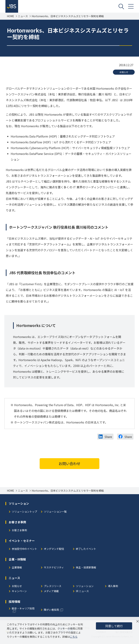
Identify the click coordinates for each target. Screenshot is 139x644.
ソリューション (85, 586)
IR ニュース (82, 591)
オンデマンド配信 (54, 549)
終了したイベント (86, 549)
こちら (74, 637)
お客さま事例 (19, 530)
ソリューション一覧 (55, 512)
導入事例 (113, 586)
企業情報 (17, 568)
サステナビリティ (54, 568)
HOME (10, 16)
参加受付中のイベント (24, 549)
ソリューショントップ (24, 512)
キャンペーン (19, 591)
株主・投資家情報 (86, 568)
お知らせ (124, 72)
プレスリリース (53, 586)
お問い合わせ (69, 464)
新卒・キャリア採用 (23, 609)
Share (108, 437)
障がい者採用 (51, 610)
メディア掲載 (51, 591)
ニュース (23, 16)
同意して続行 (114, 626)
